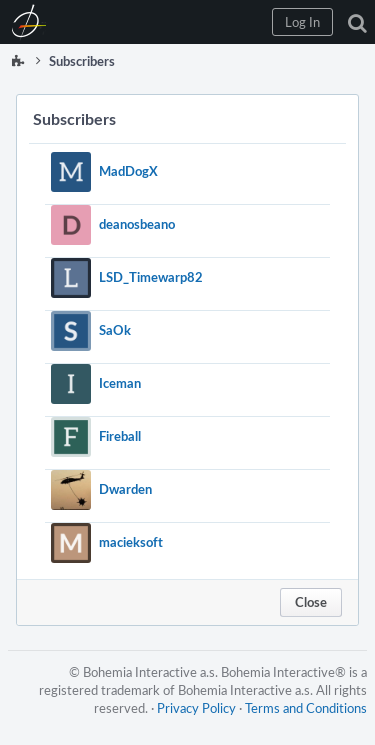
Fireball (120, 436)
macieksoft (131, 542)
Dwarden (125, 489)
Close (311, 602)
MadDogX (128, 171)
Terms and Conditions (306, 708)
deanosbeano (137, 224)
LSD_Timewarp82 (151, 277)
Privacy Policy (196, 708)
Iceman (120, 383)
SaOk (115, 330)
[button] (302, 22)
